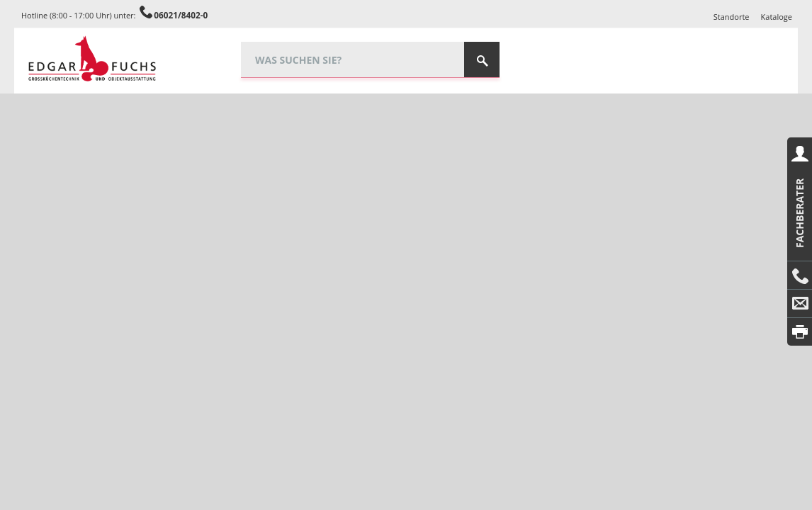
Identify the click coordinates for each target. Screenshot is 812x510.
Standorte (732, 17)
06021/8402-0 (181, 15)
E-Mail (800, 304)
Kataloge (777, 17)
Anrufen (800, 276)
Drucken (800, 332)
